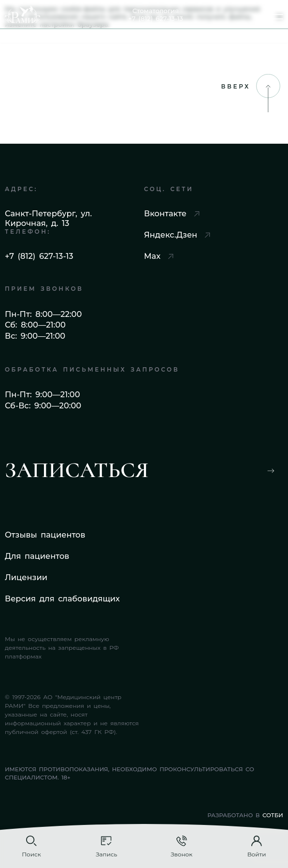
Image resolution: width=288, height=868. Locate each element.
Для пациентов (37, 556)
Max (159, 256)
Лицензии (26, 577)
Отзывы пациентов (45, 535)
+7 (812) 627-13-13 (39, 256)
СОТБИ (273, 815)
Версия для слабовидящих (62, 599)
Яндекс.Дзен (177, 235)
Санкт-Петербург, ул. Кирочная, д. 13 (48, 218)
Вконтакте (172, 213)
